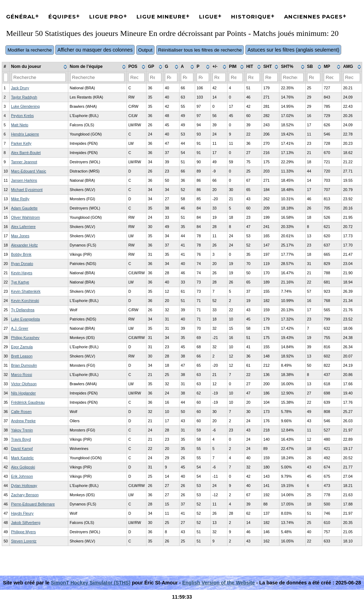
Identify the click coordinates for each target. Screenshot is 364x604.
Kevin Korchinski (25, 301)
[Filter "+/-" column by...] (219, 77)
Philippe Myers (23, 532)
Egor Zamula (22, 347)
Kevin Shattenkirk (26, 291)
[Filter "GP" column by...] (155, 77)
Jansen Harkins (24, 180)
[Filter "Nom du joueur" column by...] (39, 77)
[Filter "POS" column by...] (136, 77)
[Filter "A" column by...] (187, 77)
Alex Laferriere (23, 227)
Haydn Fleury (22, 513)
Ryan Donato (22, 264)
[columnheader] (39, 67)
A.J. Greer (20, 328)
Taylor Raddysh (24, 97)
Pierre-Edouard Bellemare (33, 504)
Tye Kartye (20, 282)
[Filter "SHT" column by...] (271, 77)
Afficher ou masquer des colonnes (95, 50)
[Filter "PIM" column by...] (236, 77)
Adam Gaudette (24, 208)
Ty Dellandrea (23, 310)
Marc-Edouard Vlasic (29, 171)
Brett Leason (22, 356)
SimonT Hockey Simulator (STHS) (91, 583)
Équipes (62, 17)
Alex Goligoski (23, 467)
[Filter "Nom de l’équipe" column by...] (98, 77)
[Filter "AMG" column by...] (352, 77)
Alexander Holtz (24, 245)
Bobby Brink (21, 254)
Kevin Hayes (22, 273)
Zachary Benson (25, 495)
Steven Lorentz (24, 541)
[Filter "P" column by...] (203, 77)
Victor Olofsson (24, 384)
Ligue (208, 17)
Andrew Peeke (23, 421)
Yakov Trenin (22, 430)
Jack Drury (20, 88)
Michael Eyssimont (27, 190)
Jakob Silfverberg (26, 523)
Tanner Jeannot (24, 162)
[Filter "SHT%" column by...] (292, 77)
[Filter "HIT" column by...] (253, 77)
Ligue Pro (106, 17)
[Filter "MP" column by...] (332, 77)
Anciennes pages (313, 17)
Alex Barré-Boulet (26, 153)
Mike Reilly (20, 199)
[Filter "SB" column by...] (314, 77)
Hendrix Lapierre (25, 134)
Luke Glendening (25, 106)
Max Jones (20, 236)
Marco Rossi (22, 375)
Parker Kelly (21, 143)
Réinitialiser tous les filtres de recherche (200, 50)
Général (21, 17)
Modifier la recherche (30, 50)
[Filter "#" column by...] (6, 77)
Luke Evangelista (25, 319)
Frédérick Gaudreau (28, 402)
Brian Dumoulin (24, 365)
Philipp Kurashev (25, 338)
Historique (251, 17)
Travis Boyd (21, 439)
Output (145, 50)
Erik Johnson (22, 476)
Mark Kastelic (22, 458)
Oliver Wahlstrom (25, 217)
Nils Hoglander (23, 393)
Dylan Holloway (24, 486)
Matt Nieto (20, 125)
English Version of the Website (218, 583)
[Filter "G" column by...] (171, 77)
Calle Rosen (21, 412)
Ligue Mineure (161, 17)
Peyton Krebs (22, 116)
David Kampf (22, 449)
